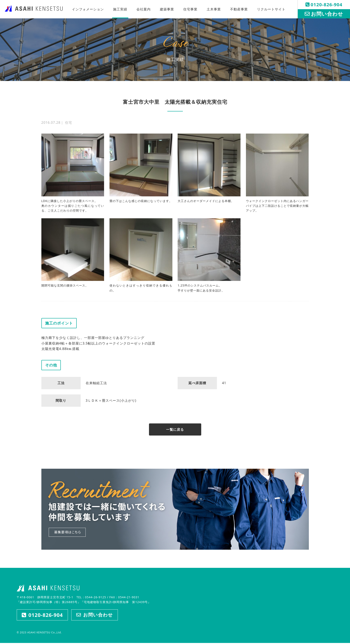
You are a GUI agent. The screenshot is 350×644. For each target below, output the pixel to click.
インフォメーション (88, 9)
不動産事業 (239, 9)
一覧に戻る (175, 430)
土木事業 (214, 9)
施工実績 (120, 9)
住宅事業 (190, 9)
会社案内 (144, 9)
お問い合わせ (324, 14)
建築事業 (167, 9)
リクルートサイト (271, 9)
